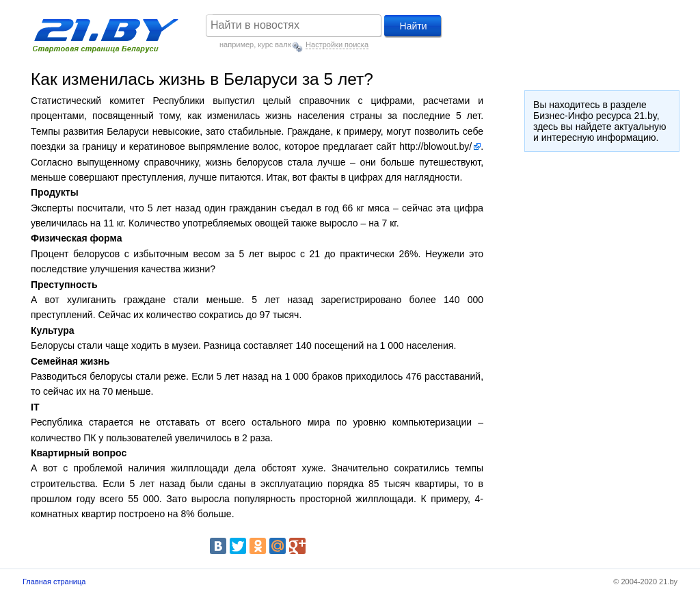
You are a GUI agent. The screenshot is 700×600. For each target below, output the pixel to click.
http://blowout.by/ (435, 146)
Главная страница (54, 582)
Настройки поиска (337, 44)
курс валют (277, 44)
